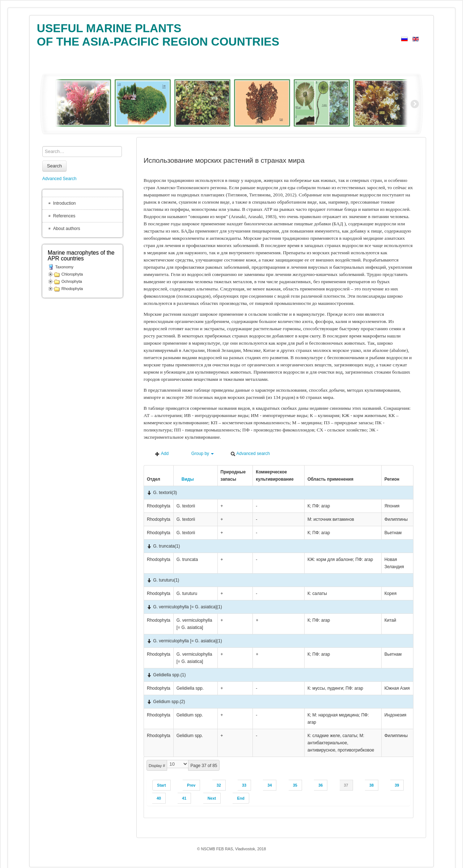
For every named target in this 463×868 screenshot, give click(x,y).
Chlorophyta (72, 274)
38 (371, 785)
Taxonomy (64, 267)
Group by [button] (199, 454)
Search (54, 166)
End (241, 798)
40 (159, 798)
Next (212, 798)
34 (269, 785)
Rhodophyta (72, 289)
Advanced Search (60, 179)
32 (219, 785)
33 (244, 785)
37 (346, 785)
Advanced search (250, 454)
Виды (185, 479)
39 (397, 785)
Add (162, 454)
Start (162, 785)
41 (184, 798)
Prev (191, 785)
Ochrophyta (72, 281)
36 (320, 785)
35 (295, 785)
